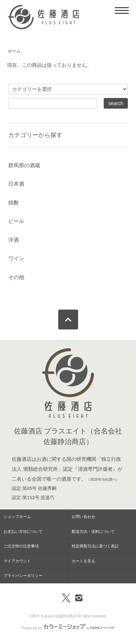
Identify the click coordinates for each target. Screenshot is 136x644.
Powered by (68, 628)
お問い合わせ (83, 517)
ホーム (14, 51)
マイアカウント (17, 561)
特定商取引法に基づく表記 (95, 546)
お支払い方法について (23, 531)
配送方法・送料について (93, 531)
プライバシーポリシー (23, 575)
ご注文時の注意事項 (21, 546)
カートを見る (83, 561)
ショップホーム (17, 517)
